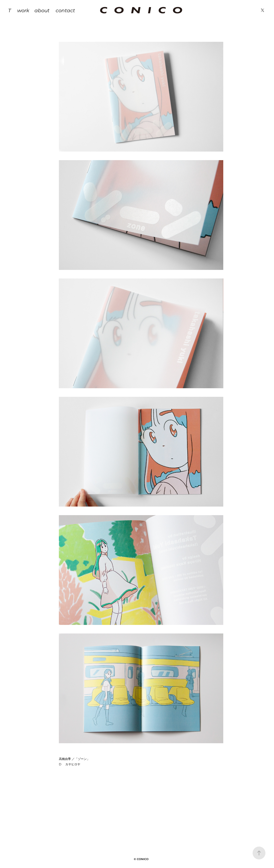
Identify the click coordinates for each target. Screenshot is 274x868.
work (23, 10)
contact (65, 10)
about (42, 10)
